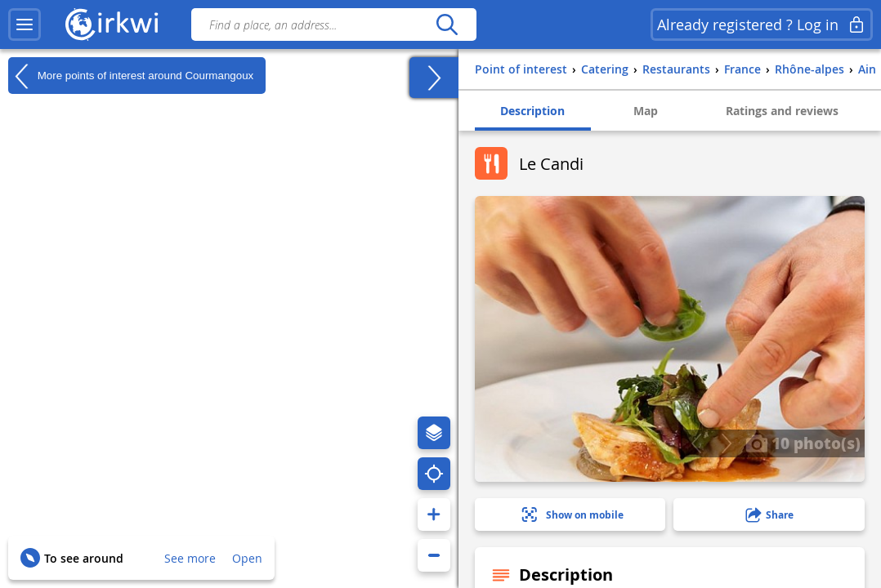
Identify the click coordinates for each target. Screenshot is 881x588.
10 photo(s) (803, 443)
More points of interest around (131, 76)
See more (190, 558)
